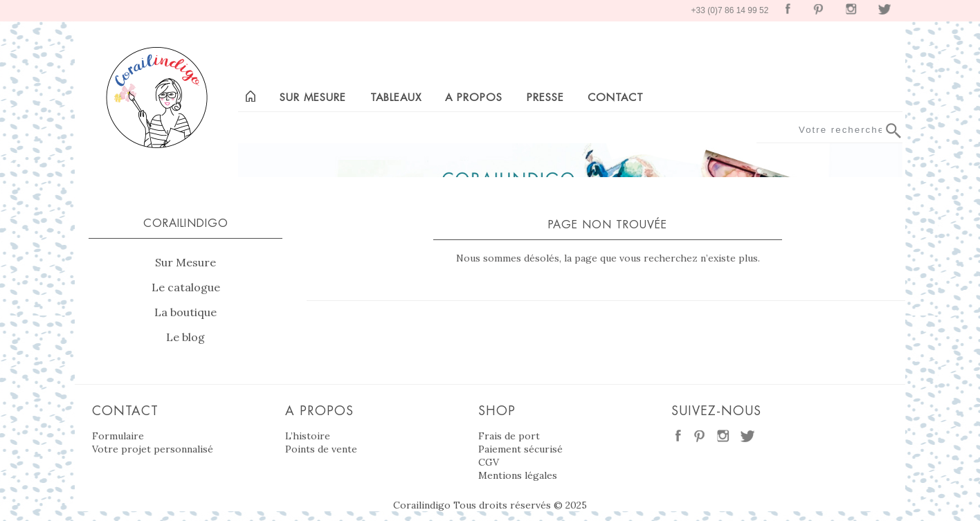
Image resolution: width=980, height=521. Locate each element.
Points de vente (321, 449)
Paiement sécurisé (520, 449)
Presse (545, 97)
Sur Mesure (185, 262)
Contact (616, 97)
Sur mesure (313, 97)
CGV (489, 462)
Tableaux (396, 97)
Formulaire (118, 436)
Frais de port (509, 436)
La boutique (185, 312)
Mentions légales (518, 475)
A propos (474, 97)
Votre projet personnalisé (153, 449)
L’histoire (308, 436)
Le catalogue (186, 287)
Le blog (185, 337)
